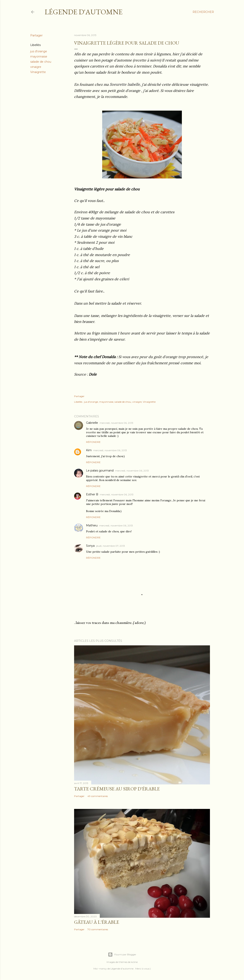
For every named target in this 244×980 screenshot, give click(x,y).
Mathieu (92, 525)
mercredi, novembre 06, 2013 (116, 423)
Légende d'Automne (84, 12)
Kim (89, 450)
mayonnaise (39, 57)
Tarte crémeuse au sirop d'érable (117, 789)
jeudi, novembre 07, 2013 (111, 546)
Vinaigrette (38, 72)
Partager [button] (36, 35)
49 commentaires (98, 796)
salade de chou (41, 62)
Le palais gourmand (100, 471)
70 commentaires (98, 929)
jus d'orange (39, 51)
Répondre (93, 442)
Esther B (92, 494)
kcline (134, 962)
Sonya (90, 546)
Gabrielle (92, 423)
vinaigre (36, 67)
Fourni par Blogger (122, 955)
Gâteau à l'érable (97, 922)
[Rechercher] (203, 12)
